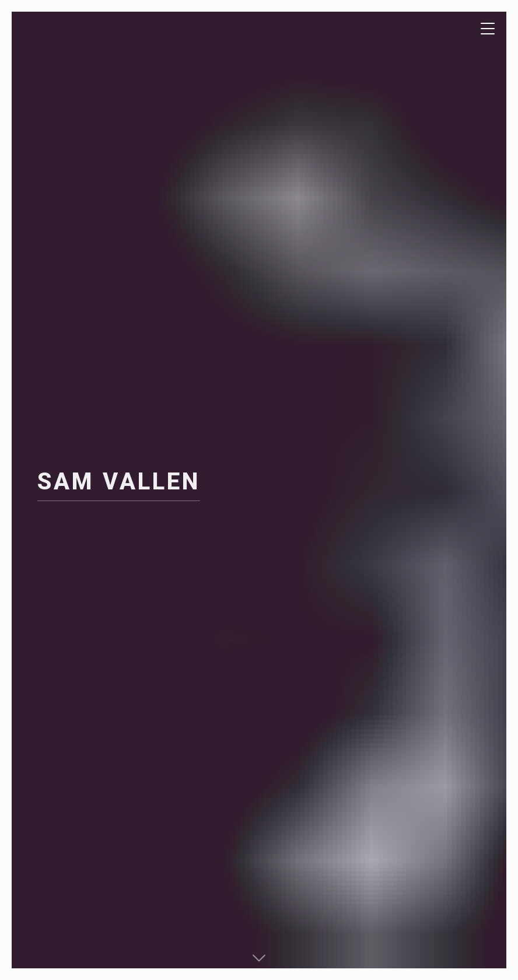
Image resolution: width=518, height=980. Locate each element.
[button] (259, 957)
